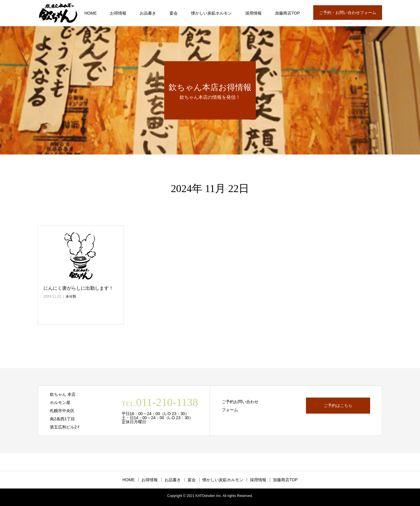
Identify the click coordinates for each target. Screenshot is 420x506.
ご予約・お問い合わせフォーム (348, 13)
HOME (90, 13)
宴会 (174, 13)
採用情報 (253, 13)
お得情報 (118, 13)
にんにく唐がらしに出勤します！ (78, 288)
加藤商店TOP (287, 13)
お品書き (148, 13)
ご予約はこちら (338, 405)
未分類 (71, 296)
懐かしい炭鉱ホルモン (211, 13)
